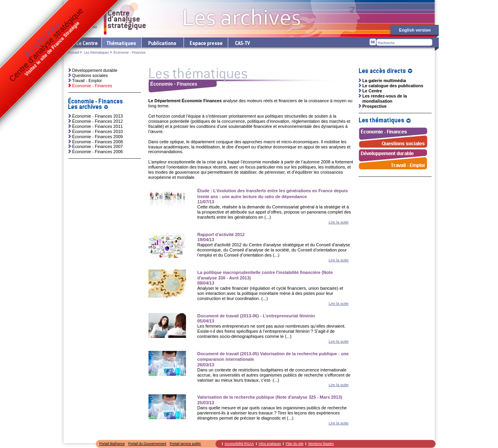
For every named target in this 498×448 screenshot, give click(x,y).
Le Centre (86, 42)
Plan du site (294, 444)
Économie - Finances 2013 (98, 116)
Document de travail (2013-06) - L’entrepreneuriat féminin (256, 316)
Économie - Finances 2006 (98, 152)
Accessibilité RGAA (239, 444)
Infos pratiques (270, 444)
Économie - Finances (92, 86)
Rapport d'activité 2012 (221, 234)
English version (415, 30)
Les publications (162, 42)
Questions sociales (90, 75)
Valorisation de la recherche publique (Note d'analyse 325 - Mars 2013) (270, 397)
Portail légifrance (112, 444)
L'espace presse (205, 42)
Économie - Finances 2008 (98, 142)
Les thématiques (121, 42)
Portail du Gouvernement (147, 444)
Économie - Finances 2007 (98, 146)
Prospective (375, 106)
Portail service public (185, 444)
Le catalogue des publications (393, 86)
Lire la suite (339, 222)
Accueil (74, 52)
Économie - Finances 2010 (98, 131)
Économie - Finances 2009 (98, 137)
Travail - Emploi (87, 81)
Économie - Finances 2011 (98, 126)
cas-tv (242, 42)
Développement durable (95, 70)
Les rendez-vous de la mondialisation (385, 98)
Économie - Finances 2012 (98, 121)
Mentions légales (321, 444)
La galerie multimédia (384, 81)
